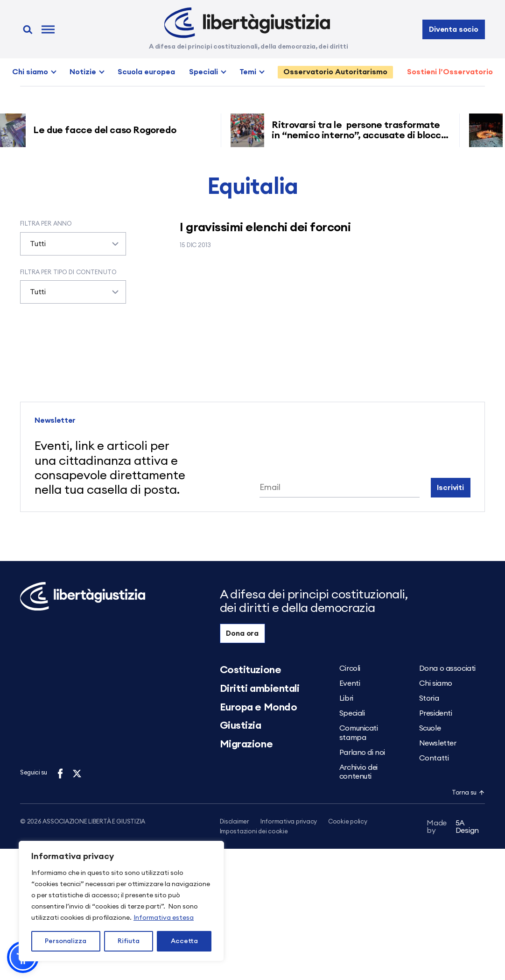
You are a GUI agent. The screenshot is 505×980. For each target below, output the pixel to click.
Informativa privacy (289, 822)
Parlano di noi (362, 753)
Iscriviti (450, 488)
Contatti (434, 758)
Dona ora (242, 633)
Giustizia (241, 725)
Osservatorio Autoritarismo (335, 72)
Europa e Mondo (259, 707)
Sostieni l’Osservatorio (450, 72)
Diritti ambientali (260, 689)
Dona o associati (447, 668)
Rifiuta (129, 941)
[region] (121, 901)
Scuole (430, 728)
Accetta (184, 941)
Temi (248, 72)
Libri (346, 698)
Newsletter (438, 743)
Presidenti (436, 713)
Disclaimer (235, 822)
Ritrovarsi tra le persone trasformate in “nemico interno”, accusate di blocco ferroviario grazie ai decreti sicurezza (363, 135)
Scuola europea (146, 72)
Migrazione (246, 744)
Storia (429, 698)
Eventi (350, 683)
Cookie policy (348, 822)
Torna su (468, 793)
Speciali (203, 72)
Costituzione (251, 670)
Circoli (350, 668)
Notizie (83, 72)
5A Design (453, 829)
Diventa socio (454, 29)
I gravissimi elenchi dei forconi (265, 227)
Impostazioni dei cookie (254, 833)
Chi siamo (30, 72)
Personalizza (66, 941)
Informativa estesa (164, 918)
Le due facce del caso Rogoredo (109, 130)
